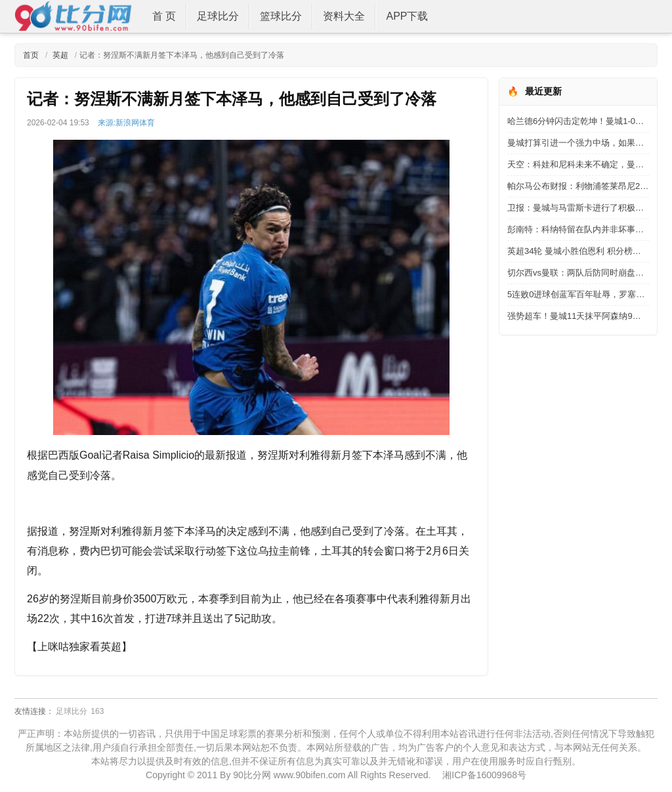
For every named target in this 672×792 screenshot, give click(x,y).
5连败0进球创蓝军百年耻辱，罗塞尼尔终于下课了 (578, 294)
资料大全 (344, 16)
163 (97, 711)
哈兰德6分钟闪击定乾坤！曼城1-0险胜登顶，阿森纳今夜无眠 (578, 121)
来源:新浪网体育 (126, 123)
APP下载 (407, 16)
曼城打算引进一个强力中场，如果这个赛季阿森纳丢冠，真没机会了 (578, 143)
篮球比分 (281, 16)
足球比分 (218, 16)
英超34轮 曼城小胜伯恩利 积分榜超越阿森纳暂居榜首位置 (578, 251)
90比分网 (252, 775)
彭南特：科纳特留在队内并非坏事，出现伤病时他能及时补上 (578, 229)
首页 (31, 55)
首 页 (164, 16)
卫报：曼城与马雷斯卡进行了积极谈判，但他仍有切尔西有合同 (578, 208)
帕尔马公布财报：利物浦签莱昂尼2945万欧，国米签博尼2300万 (578, 186)
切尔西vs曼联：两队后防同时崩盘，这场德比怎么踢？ (578, 273)
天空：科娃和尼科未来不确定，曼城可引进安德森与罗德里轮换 (578, 164)
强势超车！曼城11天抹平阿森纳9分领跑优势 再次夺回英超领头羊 (578, 316)
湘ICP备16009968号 (484, 775)
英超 (59, 55)
